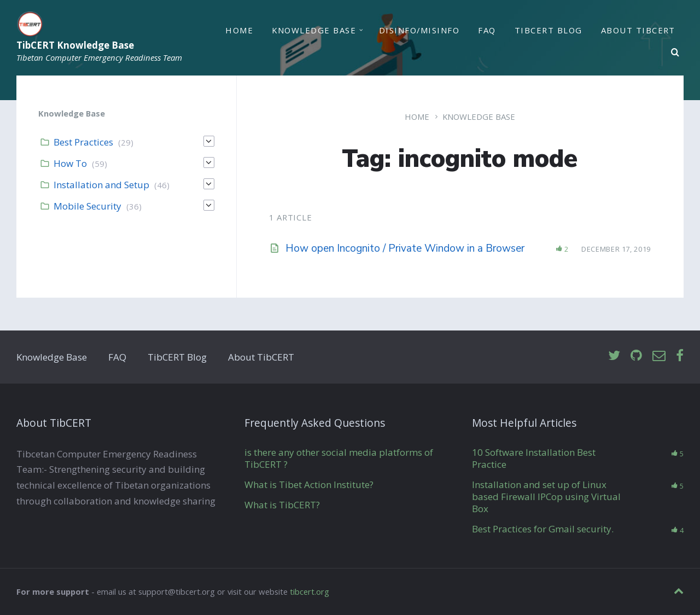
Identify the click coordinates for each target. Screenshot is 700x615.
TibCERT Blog (549, 30)
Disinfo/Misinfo (419, 30)
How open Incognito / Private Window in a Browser (405, 248)
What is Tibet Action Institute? (309, 485)
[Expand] (209, 141)
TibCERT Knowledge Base (75, 46)
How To (70, 163)
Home (239, 30)
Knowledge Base (314, 30)
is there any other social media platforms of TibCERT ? (339, 458)
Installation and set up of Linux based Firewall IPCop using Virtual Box (546, 497)
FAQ (487, 30)
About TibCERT (638, 30)
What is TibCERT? (282, 505)
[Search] (675, 53)
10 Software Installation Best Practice (534, 458)
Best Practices (83, 142)
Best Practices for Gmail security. (543, 529)
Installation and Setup (101, 185)
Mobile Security (87, 206)
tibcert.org (310, 591)
